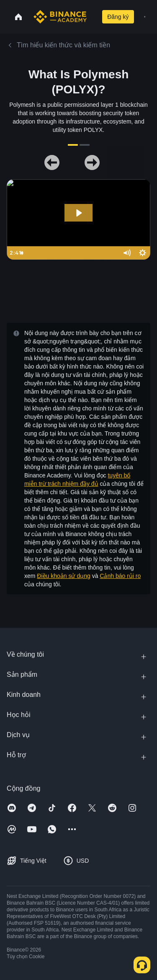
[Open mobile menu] (145, 17)
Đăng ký (118, 17)
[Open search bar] (93, 17)
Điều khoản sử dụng (63, 576)
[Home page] (60, 17)
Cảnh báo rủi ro (120, 576)
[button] (145, 17)
